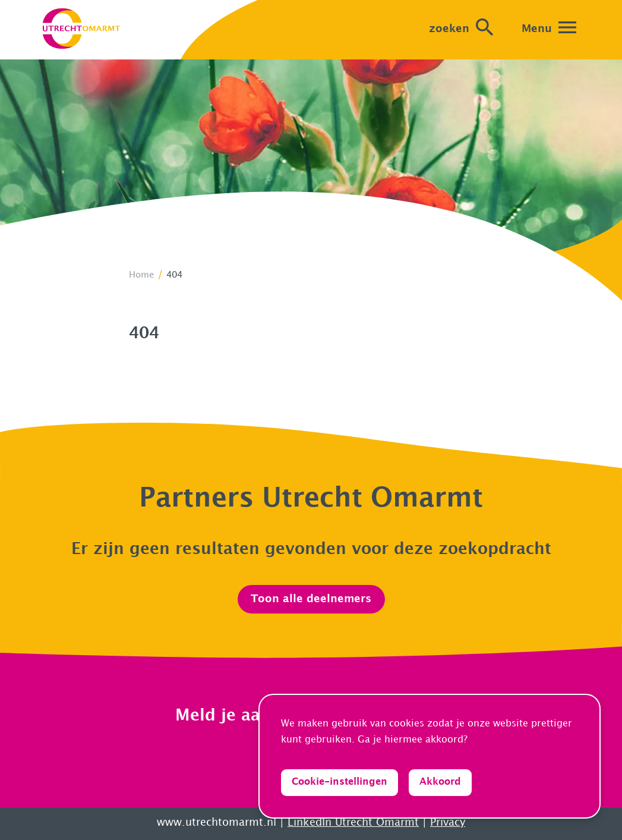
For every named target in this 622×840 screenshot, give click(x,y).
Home (141, 275)
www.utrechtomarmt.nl (217, 822)
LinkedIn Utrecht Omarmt (353, 822)
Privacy (448, 822)
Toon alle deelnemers (311, 599)
